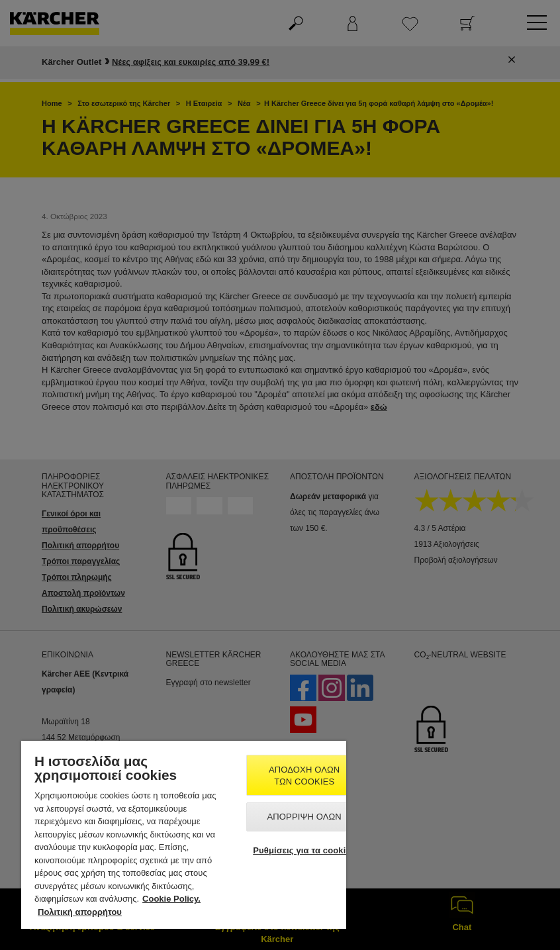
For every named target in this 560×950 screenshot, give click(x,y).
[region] (184, 835)
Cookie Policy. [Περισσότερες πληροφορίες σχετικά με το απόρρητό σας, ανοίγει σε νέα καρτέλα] (171, 899)
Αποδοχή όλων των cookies (304, 776)
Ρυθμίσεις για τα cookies (304, 850)
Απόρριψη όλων (304, 817)
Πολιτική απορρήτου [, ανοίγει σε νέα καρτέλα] (80, 912)
